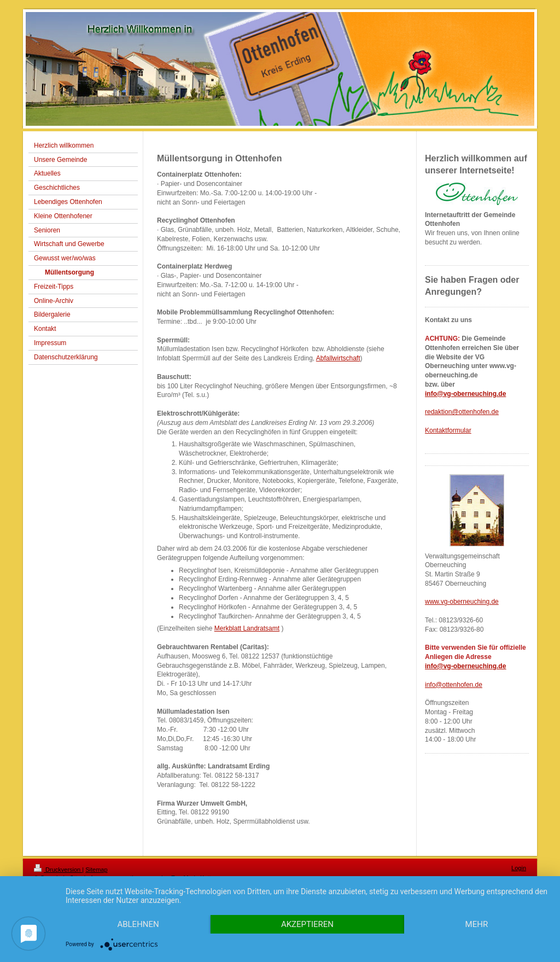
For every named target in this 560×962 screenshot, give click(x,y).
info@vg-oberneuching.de (465, 394)
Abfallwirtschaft (338, 358)
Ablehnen (138, 924)
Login (519, 868)
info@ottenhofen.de (454, 685)
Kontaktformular (448, 430)
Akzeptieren (307, 924)
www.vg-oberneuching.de (462, 602)
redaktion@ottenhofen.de (462, 412)
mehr (477, 924)
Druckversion (58, 870)
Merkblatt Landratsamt (247, 628)
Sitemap (96, 870)
